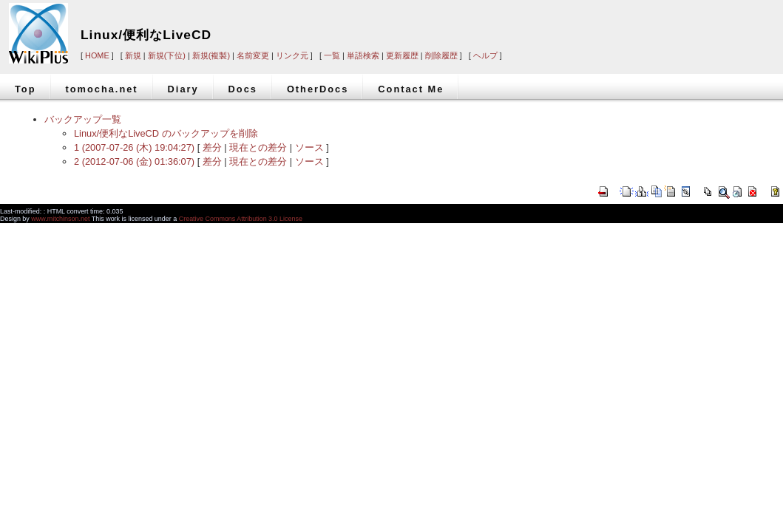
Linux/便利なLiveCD (146, 35)
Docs (243, 89)
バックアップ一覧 (83, 119)
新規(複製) (211, 55)
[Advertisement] (577, 24)
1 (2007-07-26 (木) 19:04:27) (134, 147)
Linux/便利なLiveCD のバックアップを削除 (166, 133)
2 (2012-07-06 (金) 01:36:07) (134, 161)
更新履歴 (402, 55)
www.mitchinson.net (60, 219)
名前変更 (253, 55)
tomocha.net (102, 89)
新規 (133, 55)
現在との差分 (258, 147)
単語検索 (363, 55)
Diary (183, 89)
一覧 (332, 55)
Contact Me (411, 89)
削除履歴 (441, 55)
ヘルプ (485, 55)
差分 (212, 147)
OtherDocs (318, 89)
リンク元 (292, 55)
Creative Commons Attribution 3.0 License (241, 219)
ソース (309, 147)
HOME (97, 55)
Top (26, 89)
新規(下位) (167, 55)
